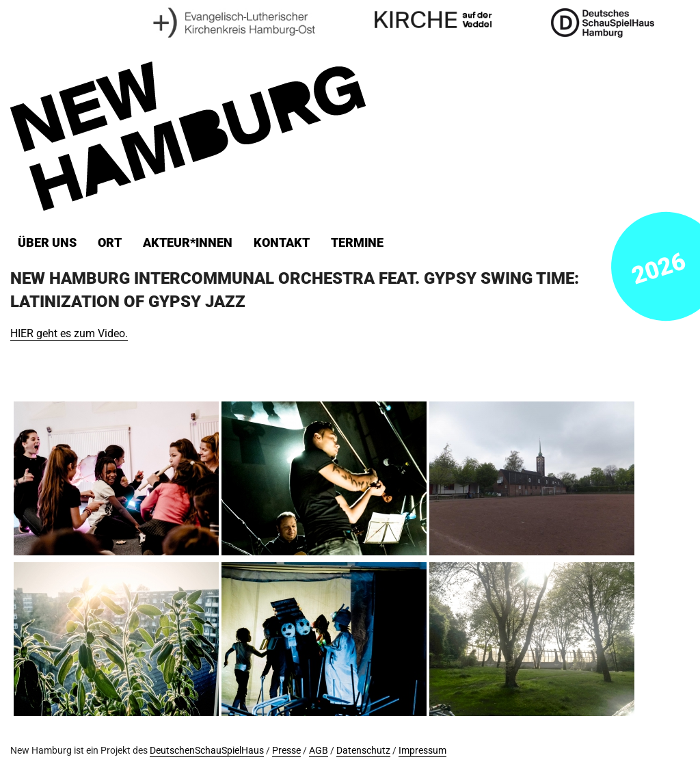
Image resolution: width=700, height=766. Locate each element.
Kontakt (282, 243)
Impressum (422, 751)
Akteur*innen (188, 243)
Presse (286, 751)
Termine (357, 243)
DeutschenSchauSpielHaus (207, 751)
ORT (110, 243)
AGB (319, 751)
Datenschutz (363, 751)
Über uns (47, 243)
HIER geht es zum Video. (69, 333)
